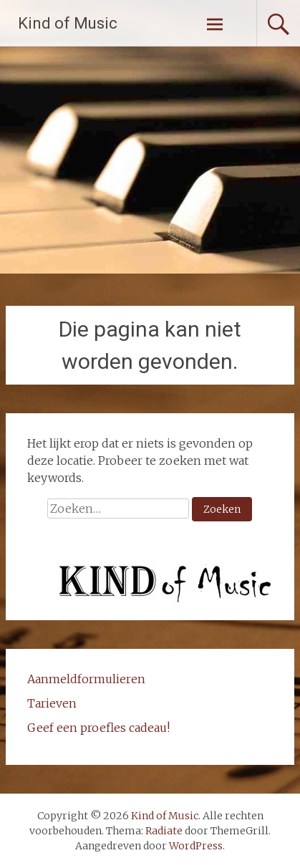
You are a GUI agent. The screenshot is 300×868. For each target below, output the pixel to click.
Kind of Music (68, 23)
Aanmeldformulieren (86, 679)
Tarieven (52, 703)
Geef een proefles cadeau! (98, 728)
